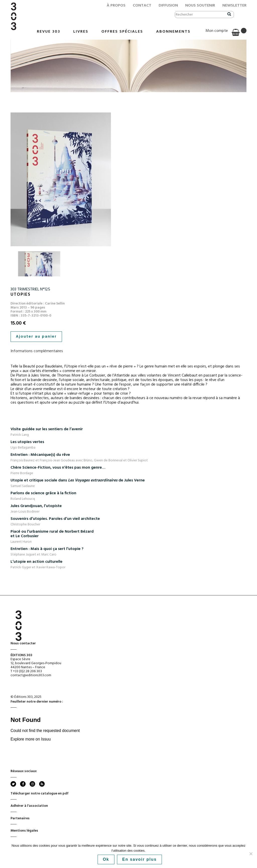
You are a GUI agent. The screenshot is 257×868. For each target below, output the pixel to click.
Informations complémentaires (37, 351)
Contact (142, 6)
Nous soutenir (200, 6)
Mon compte (217, 31)
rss (42, 784)
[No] (251, 854)
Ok (106, 859)
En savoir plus (139, 859)
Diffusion (168, 6)
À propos (116, 6)
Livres (81, 32)
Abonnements (173, 32)
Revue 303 (49, 32)
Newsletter (234, 6)
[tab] (128, 351)
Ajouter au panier (36, 337)
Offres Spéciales (122, 32)
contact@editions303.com (31, 675)
